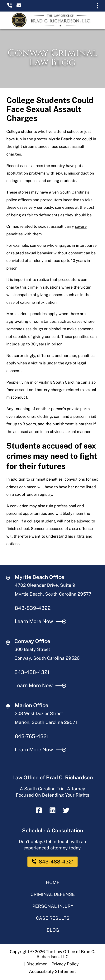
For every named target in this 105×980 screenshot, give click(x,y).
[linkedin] (52, 812)
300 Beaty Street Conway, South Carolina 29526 (47, 654)
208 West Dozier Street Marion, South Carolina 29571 (46, 718)
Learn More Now (41, 621)
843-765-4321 (32, 736)
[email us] (21, 6)
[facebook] (39, 812)
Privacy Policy (65, 964)
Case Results (53, 918)
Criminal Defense (53, 894)
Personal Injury (53, 906)
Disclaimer (37, 964)
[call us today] (12, 6)
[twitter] (66, 812)
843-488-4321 (32, 672)
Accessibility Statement (52, 971)
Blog (53, 930)
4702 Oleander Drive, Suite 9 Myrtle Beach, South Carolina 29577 (53, 590)
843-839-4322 (33, 608)
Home (53, 882)
